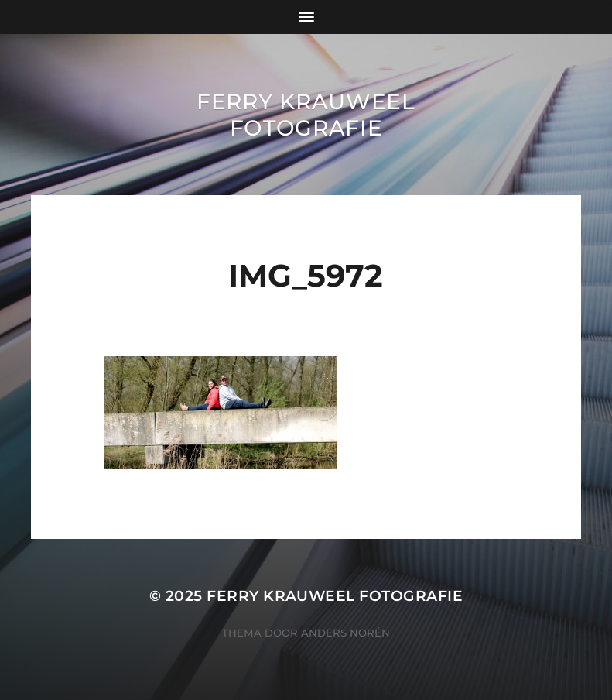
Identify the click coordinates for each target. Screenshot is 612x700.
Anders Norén (345, 633)
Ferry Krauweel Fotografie (306, 115)
